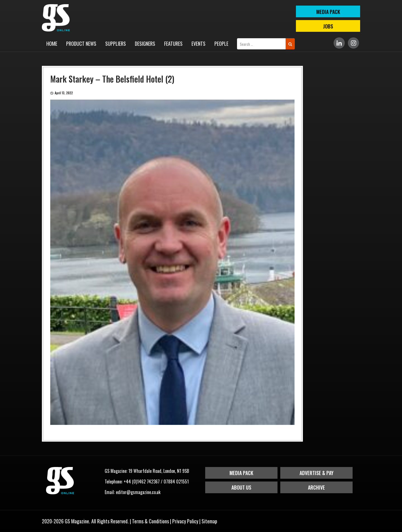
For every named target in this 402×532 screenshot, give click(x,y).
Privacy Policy (185, 521)
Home (52, 44)
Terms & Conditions (150, 521)
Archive (316, 487)
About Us (241, 487)
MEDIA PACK (328, 12)
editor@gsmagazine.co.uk (138, 492)
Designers (145, 44)
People (221, 44)
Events (198, 44)
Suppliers (116, 44)
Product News (81, 44)
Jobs (328, 26)
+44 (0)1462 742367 (142, 482)
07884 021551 (176, 482)
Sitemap (209, 521)
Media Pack (241, 473)
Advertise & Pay (317, 473)
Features (173, 44)
